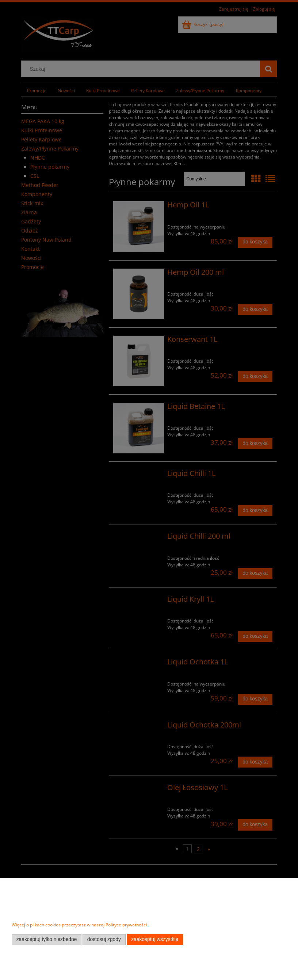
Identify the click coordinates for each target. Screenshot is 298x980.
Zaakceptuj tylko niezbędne (47, 939)
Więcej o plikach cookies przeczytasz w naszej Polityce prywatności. (80, 925)
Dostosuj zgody (104, 939)
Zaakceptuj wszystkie (155, 939)
